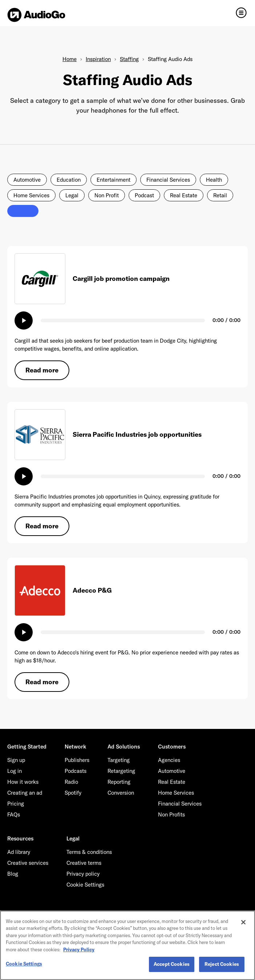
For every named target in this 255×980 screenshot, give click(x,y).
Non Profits (171, 814)
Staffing (129, 59)
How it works (23, 782)
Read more (42, 370)
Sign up (16, 760)
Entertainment (114, 180)
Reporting (119, 782)
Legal (72, 195)
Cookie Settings (85, 885)
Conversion (121, 793)
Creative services (28, 863)
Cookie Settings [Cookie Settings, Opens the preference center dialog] (24, 964)
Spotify (73, 793)
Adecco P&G (92, 590)
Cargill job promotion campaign (121, 279)
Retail (220, 195)
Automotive (27, 180)
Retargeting (121, 771)
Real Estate (184, 195)
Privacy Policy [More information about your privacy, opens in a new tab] (79, 949)
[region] (127, 945)
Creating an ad (25, 793)
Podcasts (76, 771)
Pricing (16, 804)
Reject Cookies (222, 964)
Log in (15, 771)
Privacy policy (83, 874)
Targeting (119, 760)
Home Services (31, 195)
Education (69, 180)
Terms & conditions (89, 852)
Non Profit (107, 195)
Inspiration (98, 59)
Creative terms (84, 863)
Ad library (19, 852)
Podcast (144, 195)
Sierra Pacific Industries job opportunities (137, 434)
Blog (13, 874)
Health (214, 180)
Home (70, 59)
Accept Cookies (172, 964)
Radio (71, 782)
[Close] (243, 922)
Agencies (169, 760)
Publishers (77, 760)
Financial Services (168, 180)
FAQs (14, 814)
